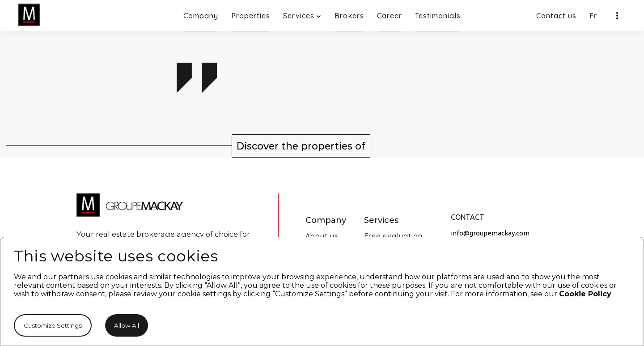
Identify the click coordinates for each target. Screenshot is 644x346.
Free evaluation (393, 236)
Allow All (127, 325)
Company (201, 21)
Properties (251, 21)
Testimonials (438, 21)
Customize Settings (53, 325)
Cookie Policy (585, 294)
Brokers (349, 21)
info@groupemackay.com (490, 233)
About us (322, 236)
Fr (593, 16)
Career (390, 21)
